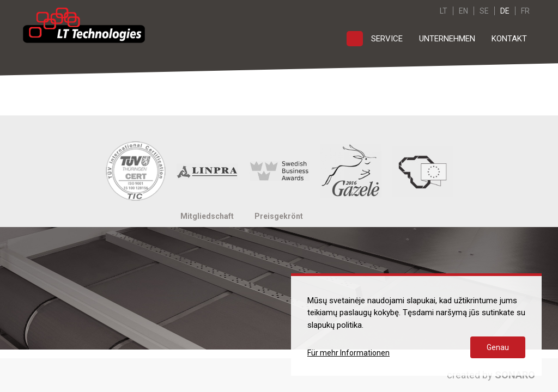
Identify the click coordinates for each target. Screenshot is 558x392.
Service (387, 39)
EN (463, 11)
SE (484, 11)
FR (525, 11)
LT (444, 11)
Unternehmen (447, 39)
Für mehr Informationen (348, 353)
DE (505, 11)
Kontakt (509, 39)
